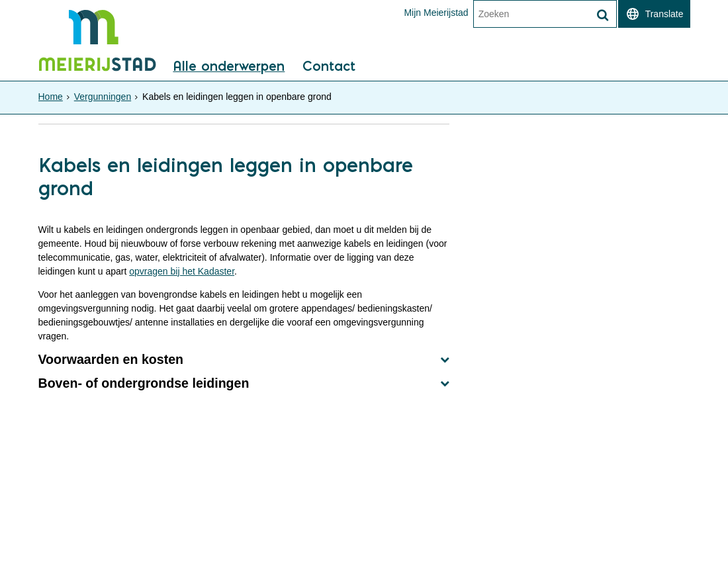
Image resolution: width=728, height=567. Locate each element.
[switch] (654, 14)
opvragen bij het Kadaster (182, 271)
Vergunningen (103, 97)
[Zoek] (603, 15)
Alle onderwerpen (229, 67)
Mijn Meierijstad (436, 13)
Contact (329, 67)
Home (51, 97)
